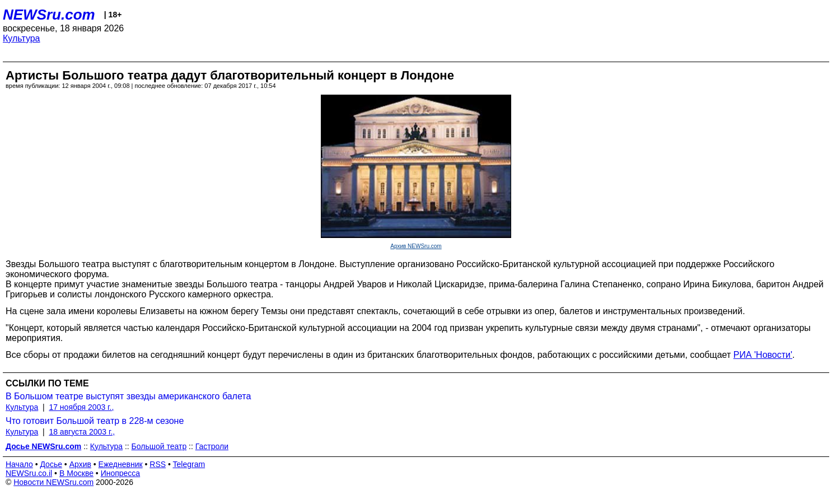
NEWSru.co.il (29, 473)
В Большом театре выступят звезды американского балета (128, 396)
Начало (19, 464)
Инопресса (121, 473)
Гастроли (212, 446)
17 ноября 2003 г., (81, 407)
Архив (80, 464)
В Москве (76, 473)
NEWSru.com (49, 15)
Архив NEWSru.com (416, 246)
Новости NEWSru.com (53, 482)
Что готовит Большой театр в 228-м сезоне (95, 421)
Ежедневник (121, 464)
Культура (22, 38)
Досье (51, 464)
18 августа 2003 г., (82, 432)
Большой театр (159, 446)
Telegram (189, 464)
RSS (158, 464)
